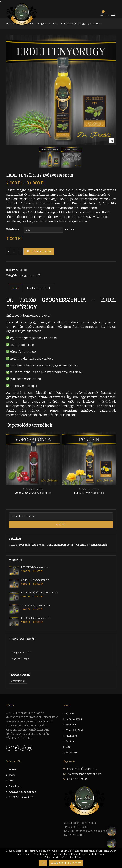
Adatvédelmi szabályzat (66, 863)
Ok (43, 863)
